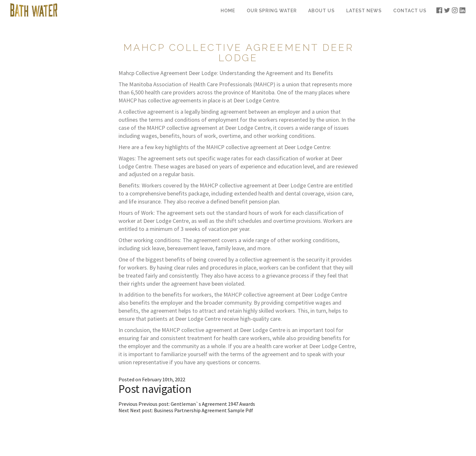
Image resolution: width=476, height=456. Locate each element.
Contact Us (410, 11)
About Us (321, 11)
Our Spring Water (272, 11)
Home (228, 11)
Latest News (364, 11)
